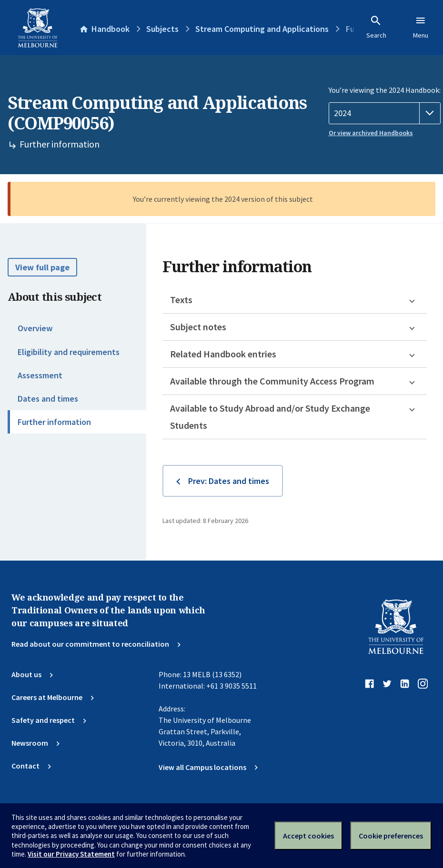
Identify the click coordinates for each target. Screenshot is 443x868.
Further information (54, 422)
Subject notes (198, 327)
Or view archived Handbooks (371, 133)
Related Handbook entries (223, 354)
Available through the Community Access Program (272, 381)
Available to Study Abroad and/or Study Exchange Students (270, 417)
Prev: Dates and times (229, 481)
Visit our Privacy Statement (71, 854)
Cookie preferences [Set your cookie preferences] (391, 836)
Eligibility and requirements (69, 352)
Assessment (40, 375)
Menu (421, 27)
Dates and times (48, 399)
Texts (181, 300)
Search (376, 27)
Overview (35, 328)
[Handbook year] (385, 113)
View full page (42, 267)
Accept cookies (308, 836)
